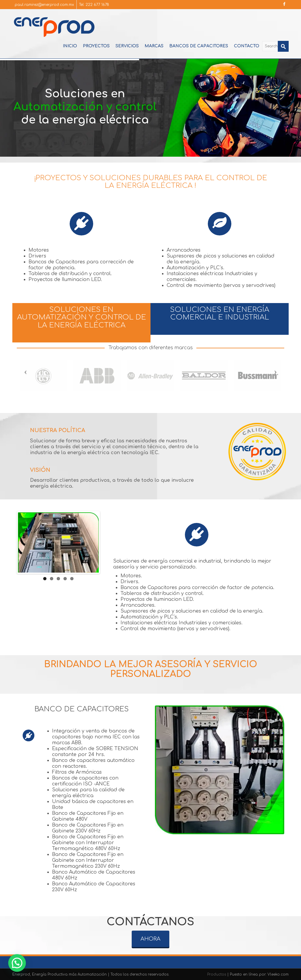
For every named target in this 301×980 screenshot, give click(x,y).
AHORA (150, 934)
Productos (217, 974)
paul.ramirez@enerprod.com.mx (44, 5)
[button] (17, 963)
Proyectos (96, 46)
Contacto (247, 46)
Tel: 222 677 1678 (94, 5)
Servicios (127, 46)
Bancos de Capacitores (199, 46)
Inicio (70, 46)
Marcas (154, 46)
